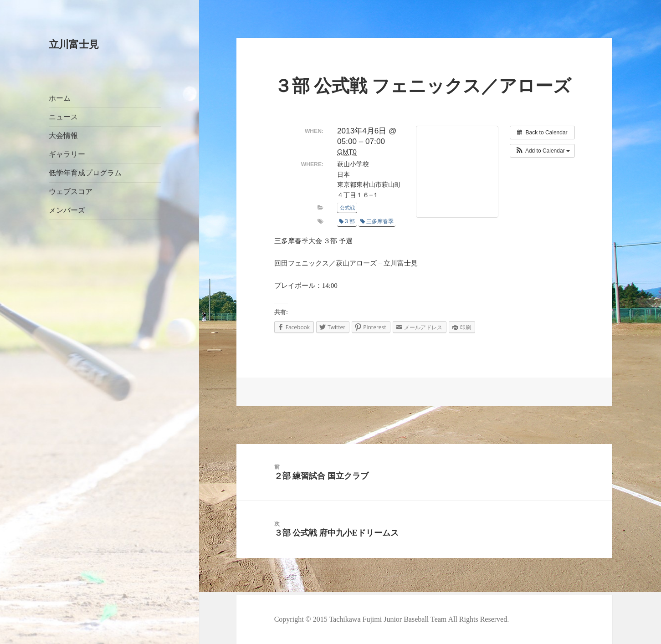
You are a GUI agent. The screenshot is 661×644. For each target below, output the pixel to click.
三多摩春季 (377, 221)
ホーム (60, 98)
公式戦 (347, 208)
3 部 (347, 221)
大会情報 (63, 135)
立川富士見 (74, 44)
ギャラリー (67, 154)
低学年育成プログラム (85, 173)
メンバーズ (67, 210)
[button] (542, 151)
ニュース (63, 117)
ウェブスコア (71, 192)
